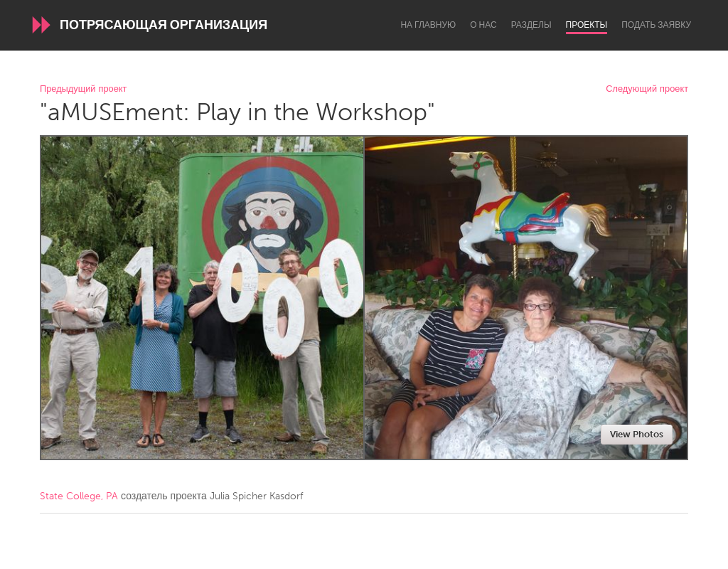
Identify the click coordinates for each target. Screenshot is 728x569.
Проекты (587, 25)
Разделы (531, 25)
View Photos (637, 434)
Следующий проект (647, 89)
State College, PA (79, 496)
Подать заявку (656, 25)
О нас (483, 25)
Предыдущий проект (83, 89)
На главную (428, 25)
